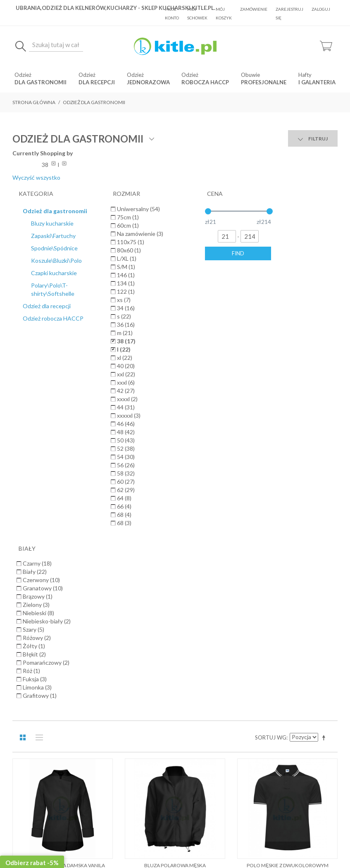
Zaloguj (321, 9)
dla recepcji (97, 82)
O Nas (90, 626)
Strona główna (34, 102)
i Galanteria (317, 82)
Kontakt (257, 626)
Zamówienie (254, 9)
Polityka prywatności (213, 626)
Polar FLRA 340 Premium (62, 486)
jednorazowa (148, 82)
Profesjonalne (264, 82)
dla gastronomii (40, 82)
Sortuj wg (271, 193)
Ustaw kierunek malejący (325, 193)
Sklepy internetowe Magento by (287, 843)
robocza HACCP (205, 82)
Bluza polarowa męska (175, 321)
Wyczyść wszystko (301, 161)
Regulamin (118, 626)
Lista (37, 193)
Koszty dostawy (159, 626)
